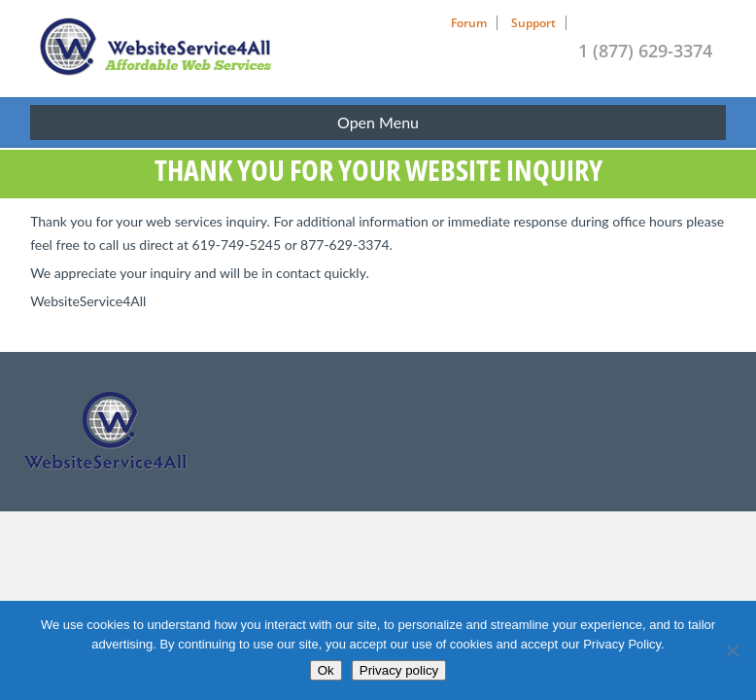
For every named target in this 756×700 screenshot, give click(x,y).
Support (533, 23)
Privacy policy (399, 670)
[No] (732, 650)
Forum (469, 23)
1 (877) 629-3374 (645, 51)
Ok (326, 670)
